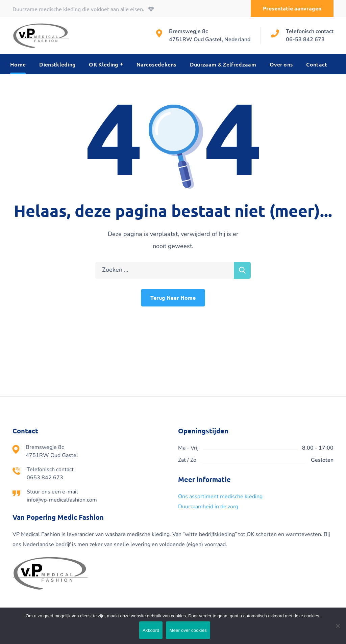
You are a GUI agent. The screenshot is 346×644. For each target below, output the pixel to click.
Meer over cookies (188, 630)
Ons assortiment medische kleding (220, 497)
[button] (292, 8)
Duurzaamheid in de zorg (208, 507)
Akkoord (151, 630)
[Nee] (338, 626)
